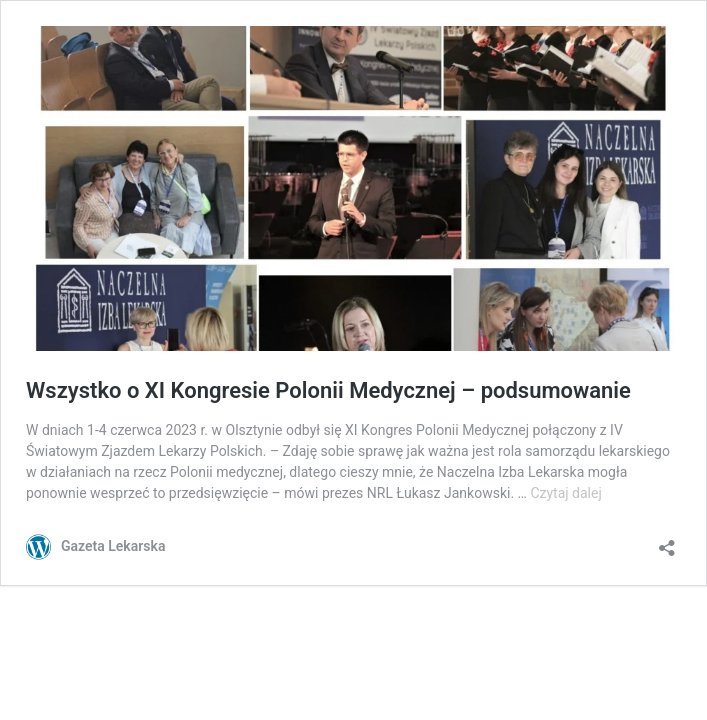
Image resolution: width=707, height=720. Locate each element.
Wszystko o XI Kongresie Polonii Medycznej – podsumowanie (328, 390)
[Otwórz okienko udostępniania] (667, 541)
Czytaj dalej (565, 493)
